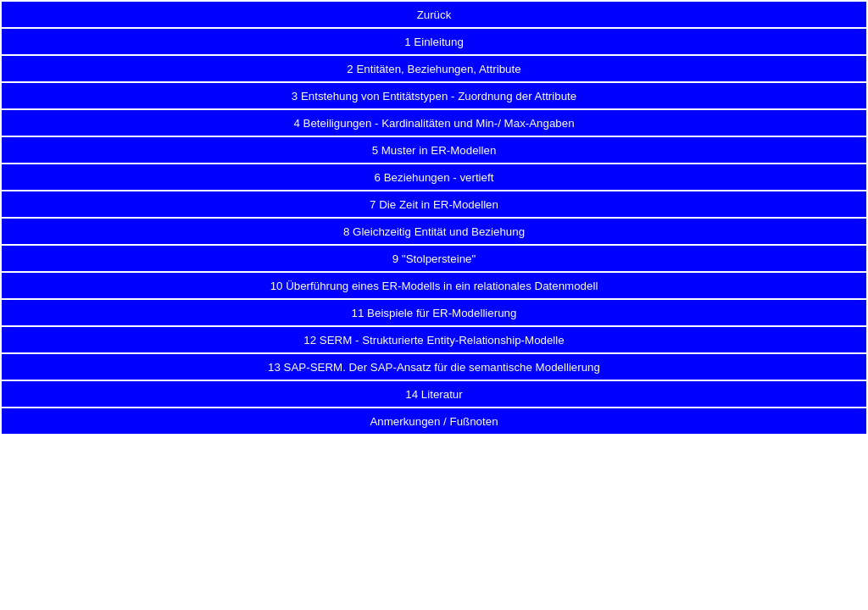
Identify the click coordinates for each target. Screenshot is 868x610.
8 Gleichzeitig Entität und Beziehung (434, 232)
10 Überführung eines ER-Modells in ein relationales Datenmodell (434, 286)
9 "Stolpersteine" (434, 259)
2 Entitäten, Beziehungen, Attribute (434, 69)
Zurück (434, 15)
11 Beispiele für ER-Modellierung (434, 313)
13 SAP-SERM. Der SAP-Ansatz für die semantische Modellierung (434, 367)
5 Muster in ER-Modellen (434, 150)
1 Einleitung (434, 42)
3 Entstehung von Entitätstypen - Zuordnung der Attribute (434, 96)
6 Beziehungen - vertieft (434, 177)
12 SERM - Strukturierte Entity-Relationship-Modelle (434, 340)
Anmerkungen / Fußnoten (434, 421)
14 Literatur (434, 394)
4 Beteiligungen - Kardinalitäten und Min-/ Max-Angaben (434, 123)
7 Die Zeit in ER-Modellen (434, 205)
